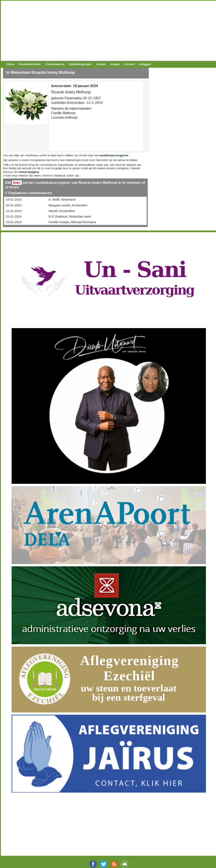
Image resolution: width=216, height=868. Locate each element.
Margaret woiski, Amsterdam (68, 205)
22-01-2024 (14, 217)
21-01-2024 (14, 211)
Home (10, 64)
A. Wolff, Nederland (62, 200)
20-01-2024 (14, 205)
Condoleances (55, 64)
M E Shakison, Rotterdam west (70, 217)
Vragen (115, 64)
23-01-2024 (14, 222)
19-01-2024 (14, 200)
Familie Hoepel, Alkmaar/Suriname (72, 222)
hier (17, 183)
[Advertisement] (106, 31)
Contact (129, 64)
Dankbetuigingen (80, 64)
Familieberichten (30, 64)
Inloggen (145, 64)
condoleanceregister (114, 155)
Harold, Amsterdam (62, 211)
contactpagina (28, 172)
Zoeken (101, 64)
